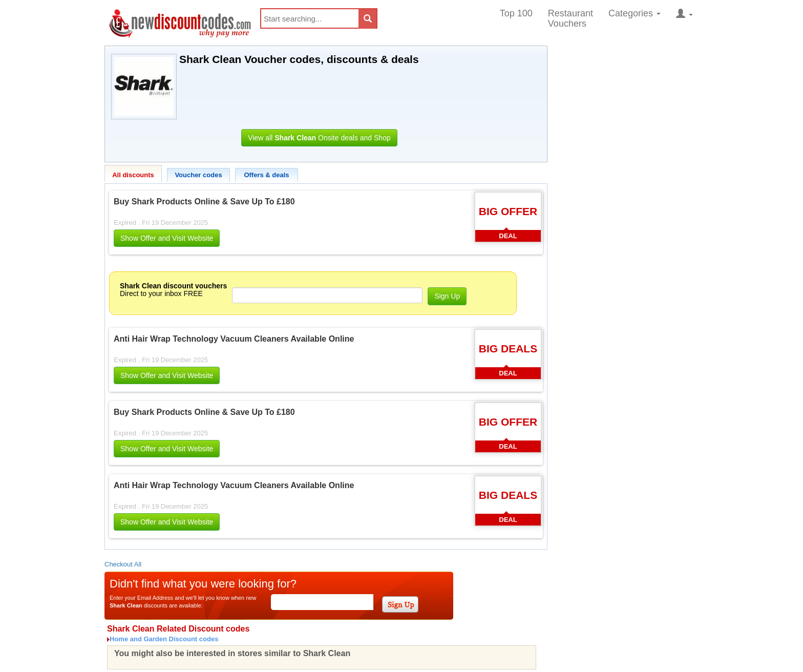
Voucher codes (198, 175)
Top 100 (516, 13)
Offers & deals (266, 175)
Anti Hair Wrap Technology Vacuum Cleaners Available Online (234, 339)
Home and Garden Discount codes (164, 639)
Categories (635, 13)
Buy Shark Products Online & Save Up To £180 (204, 202)
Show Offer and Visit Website (167, 238)
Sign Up (447, 296)
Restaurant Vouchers (570, 18)
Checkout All (123, 564)
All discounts (133, 175)
